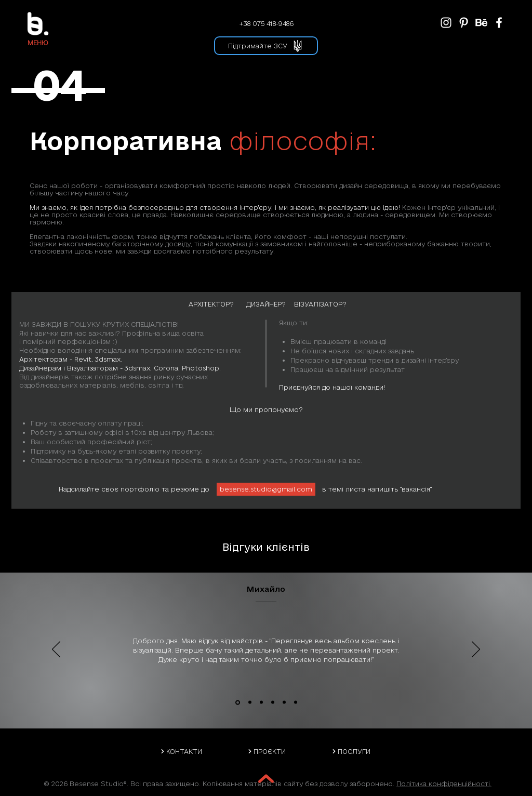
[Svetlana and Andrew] (284, 702)
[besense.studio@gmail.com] (266, 489)
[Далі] (476, 650)
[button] (38, 43)
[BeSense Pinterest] (464, 23)
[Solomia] (250, 702)
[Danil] (273, 702)
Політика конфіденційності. (444, 784)
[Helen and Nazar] (296, 702)
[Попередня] (56, 650)
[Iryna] (261, 702)
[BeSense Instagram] (446, 23)
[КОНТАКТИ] (181, 752)
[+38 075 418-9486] (266, 23)
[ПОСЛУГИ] (351, 752)
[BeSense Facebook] (499, 23)
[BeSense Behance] (481, 23)
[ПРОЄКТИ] (267, 752)
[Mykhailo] (238, 702)
